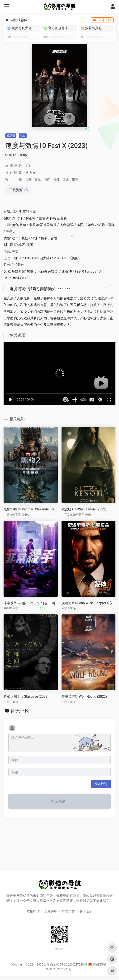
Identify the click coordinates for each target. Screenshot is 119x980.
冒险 (38, 179)
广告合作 (68, 911)
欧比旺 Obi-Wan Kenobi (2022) (84, 509)
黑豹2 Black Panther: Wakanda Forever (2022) (31, 509)
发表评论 (101, 784)
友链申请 (33, 911)
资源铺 (11, 136)
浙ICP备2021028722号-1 (71, 965)
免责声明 (51, 911)
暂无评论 (20, 711)
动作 (47, 179)
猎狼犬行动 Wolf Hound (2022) (84, 697)
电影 (23, 136)
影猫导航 (49, 965)
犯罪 (75, 179)
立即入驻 (102, 20)
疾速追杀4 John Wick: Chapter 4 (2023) (89, 603)
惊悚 (66, 179)
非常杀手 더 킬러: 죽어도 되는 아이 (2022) (31, 603)
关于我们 (86, 911)
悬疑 (56, 179)
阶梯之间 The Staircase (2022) (26, 697)
